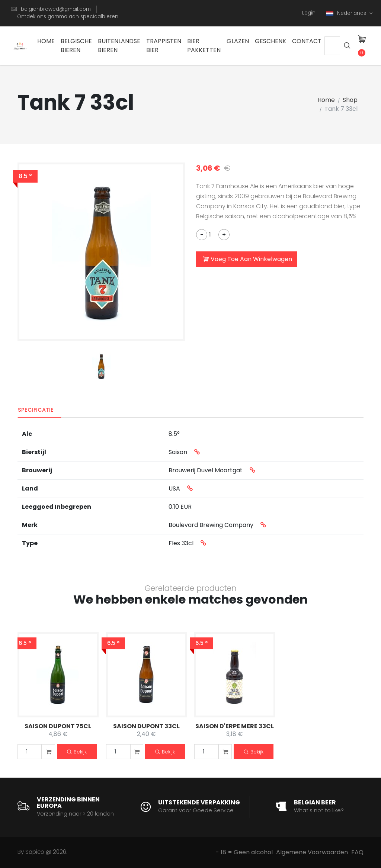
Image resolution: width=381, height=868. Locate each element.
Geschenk (270, 41)
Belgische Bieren (76, 46)
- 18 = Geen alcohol (244, 852)
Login (309, 13)
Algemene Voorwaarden (312, 852)
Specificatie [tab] (36, 410)
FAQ (357, 852)
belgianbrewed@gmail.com (56, 9)
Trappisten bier (164, 46)
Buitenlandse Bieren (119, 46)
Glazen (238, 41)
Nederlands (347, 13)
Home (46, 41)
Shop (350, 100)
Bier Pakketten (204, 46)
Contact (307, 41)
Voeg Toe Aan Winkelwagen (247, 260)
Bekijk (77, 752)
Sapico (35, 852)
